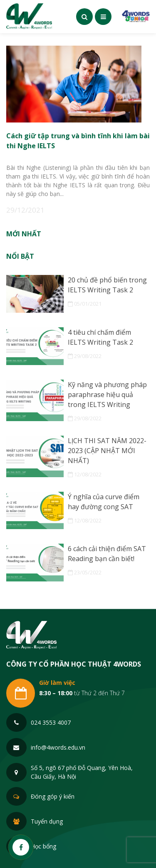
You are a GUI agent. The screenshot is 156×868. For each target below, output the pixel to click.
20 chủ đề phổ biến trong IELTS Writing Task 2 (107, 285)
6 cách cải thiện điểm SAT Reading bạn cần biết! (107, 554)
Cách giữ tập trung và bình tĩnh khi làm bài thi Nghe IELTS (78, 140)
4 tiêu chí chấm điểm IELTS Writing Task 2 (100, 337)
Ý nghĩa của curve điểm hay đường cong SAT (104, 502)
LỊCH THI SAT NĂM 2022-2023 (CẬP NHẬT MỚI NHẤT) (107, 451)
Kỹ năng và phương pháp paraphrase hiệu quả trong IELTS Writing (107, 395)
